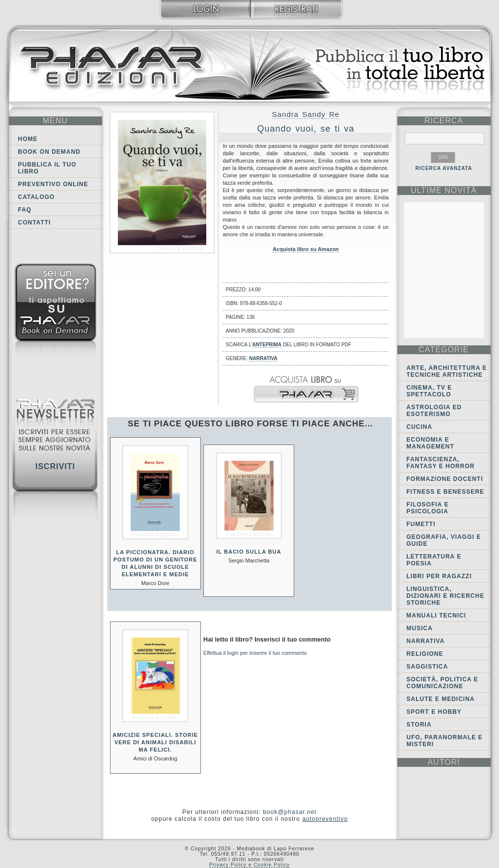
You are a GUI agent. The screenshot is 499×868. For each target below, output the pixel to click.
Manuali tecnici (437, 616)
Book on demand (49, 152)
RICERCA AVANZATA (444, 168)
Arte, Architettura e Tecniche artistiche (447, 371)
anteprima (267, 345)
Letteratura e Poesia (434, 560)
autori (444, 762)
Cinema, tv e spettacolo (430, 391)
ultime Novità (444, 190)
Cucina (420, 427)
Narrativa (263, 358)
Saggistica (428, 667)
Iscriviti (55, 466)
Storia (419, 725)
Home (28, 139)
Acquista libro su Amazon (306, 249)
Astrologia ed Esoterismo (434, 411)
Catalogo (37, 197)
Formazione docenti (445, 479)
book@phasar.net (290, 812)
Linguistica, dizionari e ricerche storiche (446, 596)
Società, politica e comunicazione (443, 683)
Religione (425, 654)
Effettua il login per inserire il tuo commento (255, 653)
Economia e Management (430, 443)
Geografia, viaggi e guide (444, 540)
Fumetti (421, 524)
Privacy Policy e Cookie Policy (249, 865)
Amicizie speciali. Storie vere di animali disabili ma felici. (155, 742)
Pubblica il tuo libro (47, 168)
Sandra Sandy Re (306, 114)
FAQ (25, 210)
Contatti (35, 223)
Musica (420, 628)
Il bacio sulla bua (249, 552)
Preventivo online (53, 184)
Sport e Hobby (434, 712)
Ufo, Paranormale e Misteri (445, 741)
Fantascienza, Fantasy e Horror (441, 463)
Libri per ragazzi (439, 576)
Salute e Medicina (441, 699)
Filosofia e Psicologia (428, 508)
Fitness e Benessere (445, 492)
